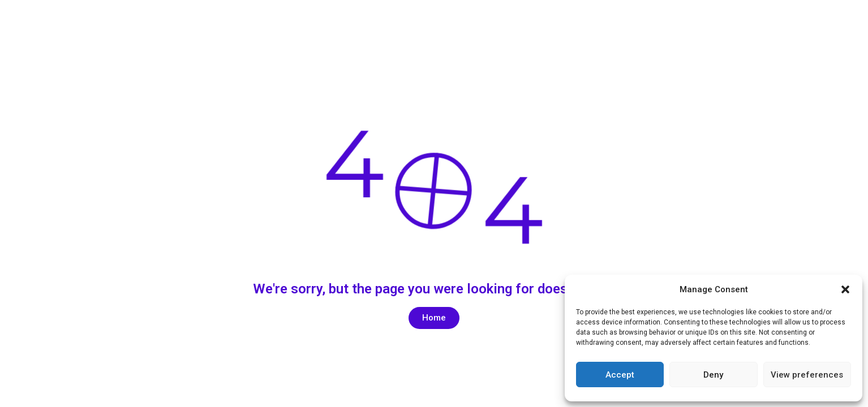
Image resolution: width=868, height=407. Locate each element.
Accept (620, 375)
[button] (845, 289)
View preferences (807, 375)
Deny (713, 375)
